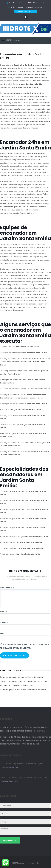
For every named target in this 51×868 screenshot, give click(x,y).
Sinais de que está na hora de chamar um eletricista (23, 690)
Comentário (7, 588)
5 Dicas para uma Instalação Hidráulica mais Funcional (24, 681)
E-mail (4, 623)
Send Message (10, 840)
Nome (4, 612)
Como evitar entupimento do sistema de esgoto (21, 677)
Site (2, 634)
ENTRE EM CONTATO (26, 11)
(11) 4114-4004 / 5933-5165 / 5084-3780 (26, 7)
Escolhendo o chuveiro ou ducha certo (17, 685)
